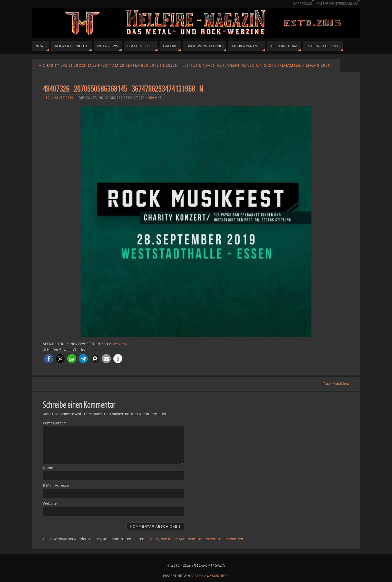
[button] (49, 359)
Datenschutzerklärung (337, 4)
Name (48, 468)
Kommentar (55, 423)
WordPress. (220, 576)
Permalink (118, 344)
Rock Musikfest (336, 384)
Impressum (303, 4)
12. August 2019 (60, 98)
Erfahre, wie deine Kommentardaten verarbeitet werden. (195, 539)
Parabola (198, 576)
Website (50, 503)
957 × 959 (146, 98)
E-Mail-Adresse (56, 485)
